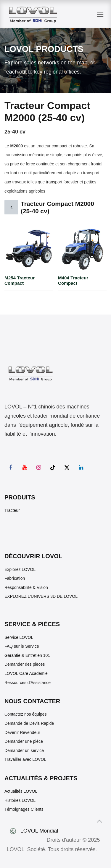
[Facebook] (11, 468)
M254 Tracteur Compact (20, 280)
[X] (67, 468)
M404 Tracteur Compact (73, 280)
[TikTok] (53, 468)
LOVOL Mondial (40, 831)
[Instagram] (39, 468)
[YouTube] (25, 468)
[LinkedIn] (81, 468)
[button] (99, 821)
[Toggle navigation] (100, 14)
